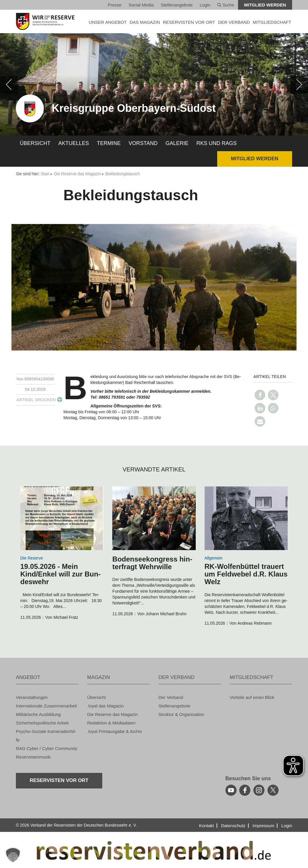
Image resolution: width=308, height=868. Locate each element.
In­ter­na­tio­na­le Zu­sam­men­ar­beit (46, 706)
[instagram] (259, 790)
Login (205, 5)
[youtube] (231, 790)
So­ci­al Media (141, 5)
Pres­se (115, 5)
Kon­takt (206, 826)
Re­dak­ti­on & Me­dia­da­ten (111, 723)
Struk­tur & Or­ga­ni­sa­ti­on (181, 714)
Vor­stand (143, 143)
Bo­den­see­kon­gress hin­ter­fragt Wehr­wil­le (152, 563)
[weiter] (299, 85)
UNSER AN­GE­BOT (108, 22)
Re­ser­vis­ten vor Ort (189, 22)
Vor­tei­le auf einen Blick (252, 697)
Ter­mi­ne (109, 143)
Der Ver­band (171, 697)
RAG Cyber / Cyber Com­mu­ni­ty (47, 748)
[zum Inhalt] (62, 518)
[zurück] (9, 85)
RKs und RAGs (216, 143)
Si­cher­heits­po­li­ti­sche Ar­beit (42, 723)
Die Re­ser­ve (32, 558)
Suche (226, 5)
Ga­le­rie (177, 143)
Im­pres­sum (263, 826)
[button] (260, 395)
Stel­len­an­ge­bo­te (177, 5)
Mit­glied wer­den (265, 5)
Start (45, 174)
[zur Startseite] (47, 21)
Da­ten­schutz (233, 826)
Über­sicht (35, 143)
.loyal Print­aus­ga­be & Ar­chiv (115, 731)
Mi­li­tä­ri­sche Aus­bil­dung (38, 714)
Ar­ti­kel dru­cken (36, 400)
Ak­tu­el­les (74, 143)
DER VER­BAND (234, 22)
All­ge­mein (214, 558)
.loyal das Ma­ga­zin (106, 706)
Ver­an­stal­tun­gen (32, 697)
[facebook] (245, 790)
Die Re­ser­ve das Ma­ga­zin (77, 174)
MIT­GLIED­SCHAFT (272, 22)
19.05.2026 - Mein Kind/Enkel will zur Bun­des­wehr (60, 574)
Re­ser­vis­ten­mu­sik (33, 757)
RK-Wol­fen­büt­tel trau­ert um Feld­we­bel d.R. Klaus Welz (246, 574)
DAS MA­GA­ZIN (145, 22)
